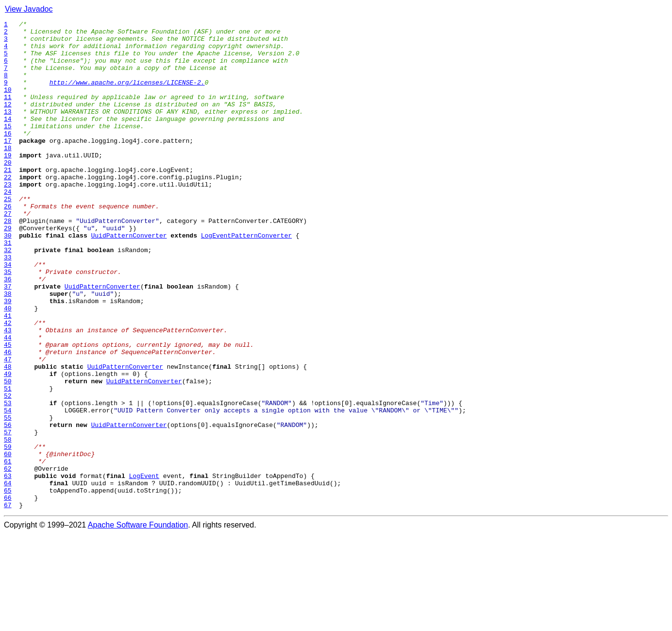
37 (8, 340)
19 (8, 183)
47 (8, 427)
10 (8, 104)
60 (8, 541)
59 (8, 532)
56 (8, 506)
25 (8, 235)
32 (8, 296)
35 (8, 323)
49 (8, 445)
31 (8, 288)
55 (8, 497)
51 (8, 462)
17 (8, 165)
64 (8, 576)
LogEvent (144, 567)
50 (8, 454)
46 (8, 419)
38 (8, 349)
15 (8, 148)
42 (8, 384)
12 (8, 121)
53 (8, 480)
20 (8, 191)
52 (8, 471)
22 (8, 209)
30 (8, 279)
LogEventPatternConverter (246, 279)
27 (8, 253)
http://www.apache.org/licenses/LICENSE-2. (127, 95)
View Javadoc (29, 9)
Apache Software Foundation (138, 622)
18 (8, 174)
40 (8, 366)
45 (8, 410)
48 (8, 436)
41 (8, 375)
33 (8, 305)
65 (8, 585)
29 (8, 270)
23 (8, 218)
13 (8, 130)
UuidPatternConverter (129, 279)
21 (8, 200)
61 (8, 550)
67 (8, 602)
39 (8, 358)
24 (8, 226)
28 (8, 261)
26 (8, 244)
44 (8, 401)
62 (8, 559)
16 (8, 156)
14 (8, 139)
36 (8, 331)
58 (8, 524)
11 (8, 113)
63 (8, 567)
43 (8, 392)
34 (8, 314)
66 (8, 594)
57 (8, 515)
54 (8, 489)
